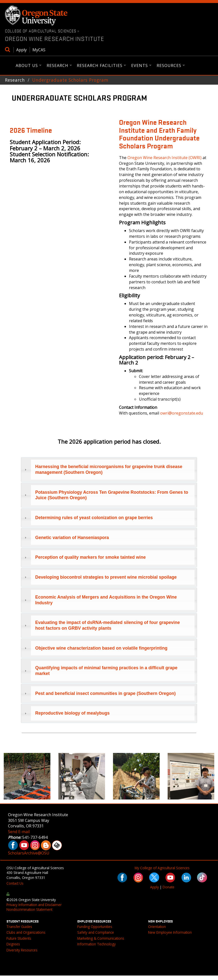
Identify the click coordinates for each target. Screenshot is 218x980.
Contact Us (15, 883)
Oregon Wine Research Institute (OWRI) (164, 158)
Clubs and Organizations (26, 932)
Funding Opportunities (95, 927)
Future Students (19, 938)
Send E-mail (19, 832)
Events (140, 66)
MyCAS (39, 50)
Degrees (13, 944)
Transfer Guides (19, 927)
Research (58, 66)
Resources (169, 66)
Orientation (157, 927)
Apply (21, 50)
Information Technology (97, 944)
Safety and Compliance (96, 932)
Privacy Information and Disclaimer (34, 905)
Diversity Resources (22, 950)
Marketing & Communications (101, 938)
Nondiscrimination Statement (29, 909)
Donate (168, 887)
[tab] (109, 470)
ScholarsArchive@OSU (29, 853)
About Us (27, 66)
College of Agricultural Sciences (41, 31)
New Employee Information (170, 932)
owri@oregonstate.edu (182, 413)
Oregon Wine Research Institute (55, 39)
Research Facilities (100, 66)
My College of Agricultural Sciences (162, 868)
